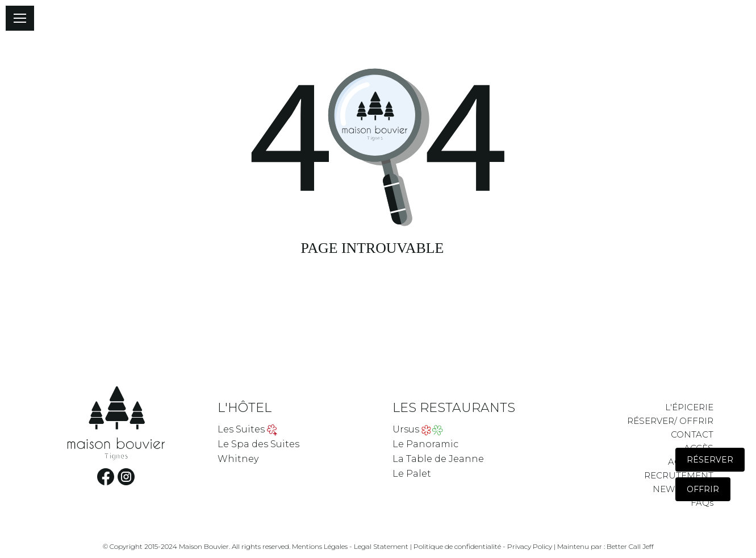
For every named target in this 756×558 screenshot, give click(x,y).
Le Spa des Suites (258, 444)
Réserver (710, 460)
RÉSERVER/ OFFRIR (670, 421)
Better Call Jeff (630, 546)
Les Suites (241, 429)
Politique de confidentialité (457, 546)
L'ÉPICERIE (689, 407)
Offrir (703, 489)
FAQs (702, 503)
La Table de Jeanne (438, 459)
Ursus (406, 429)
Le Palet (412, 474)
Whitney (238, 459)
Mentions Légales (320, 546)
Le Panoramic (425, 444)
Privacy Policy (530, 546)
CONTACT (692, 434)
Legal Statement (381, 546)
